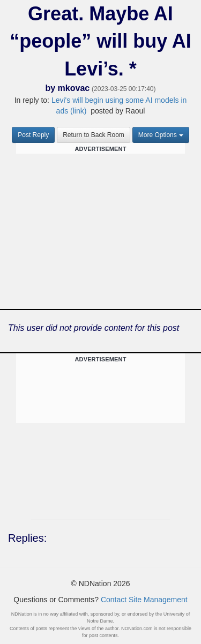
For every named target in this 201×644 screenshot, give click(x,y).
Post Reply (33, 135)
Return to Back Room (94, 135)
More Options (161, 135)
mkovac (74, 88)
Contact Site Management (144, 600)
